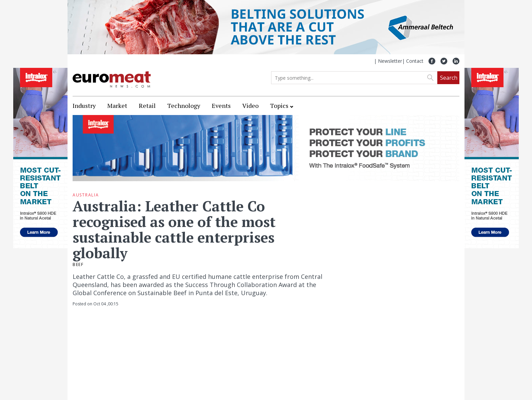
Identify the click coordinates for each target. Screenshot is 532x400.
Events (221, 106)
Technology (184, 106)
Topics (279, 106)
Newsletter (390, 61)
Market (117, 106)
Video (250, 106)
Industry (84, 106)
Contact (415, 61)
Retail (147, 106)
